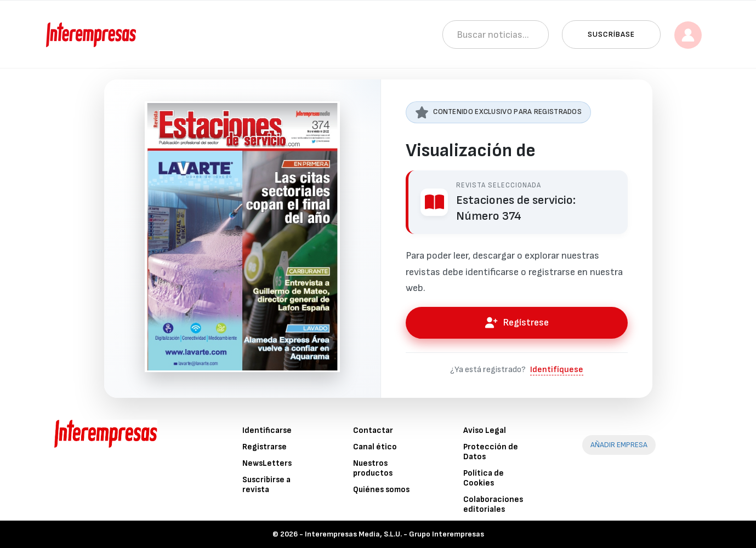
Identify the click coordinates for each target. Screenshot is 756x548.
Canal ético (375, 447)
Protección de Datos (491, 452)
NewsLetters (267, 463)
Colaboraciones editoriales (493, 504)
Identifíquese (557, 370)
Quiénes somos (381, 490)
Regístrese (516, 322)
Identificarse (267, 430)
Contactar (373, 430)
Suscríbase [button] (611, 34)
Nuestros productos (373, 468)
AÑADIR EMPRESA (619, 445)
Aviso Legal (485, 430)
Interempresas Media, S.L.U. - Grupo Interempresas (394, 534)
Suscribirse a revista (266, 485)
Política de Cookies (484, 478)
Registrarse (265, 447)
